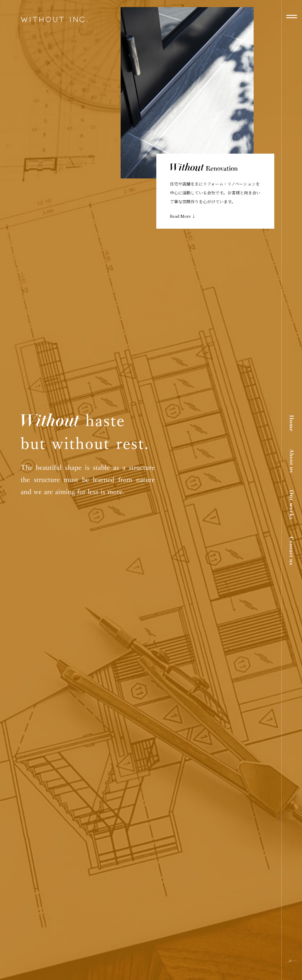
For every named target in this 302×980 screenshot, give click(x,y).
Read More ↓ (183, 216)
